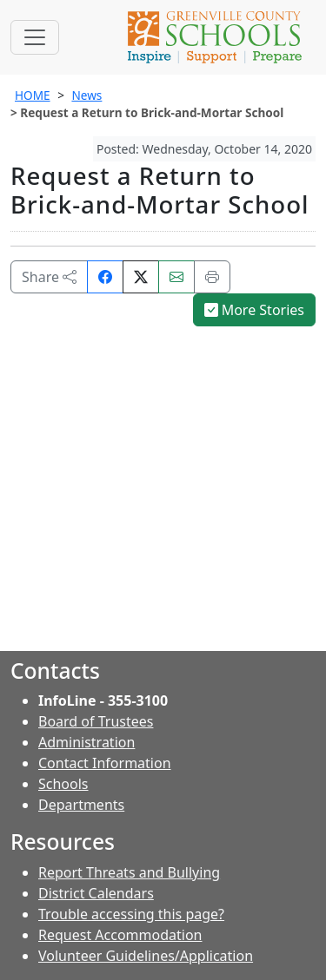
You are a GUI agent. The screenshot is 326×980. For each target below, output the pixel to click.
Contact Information (105, 763)
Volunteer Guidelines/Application (146, 956)
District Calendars (96, 893)
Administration (86, 742)
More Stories (255, 310)
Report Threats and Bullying (129, 872)
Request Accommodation (120, 935)
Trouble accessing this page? (131, 914)
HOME (33, 95)
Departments (81, 805)
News (86, 95)
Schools (63, 784)
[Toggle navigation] (35, 37)
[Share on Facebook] (105, 277)
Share (49, 277)
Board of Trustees (96, 721)
